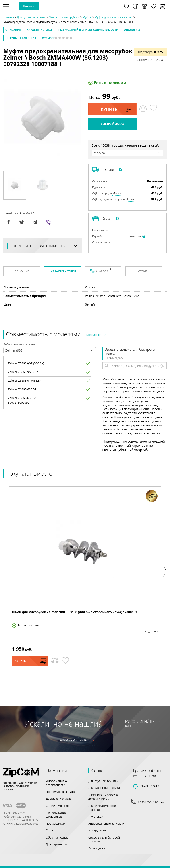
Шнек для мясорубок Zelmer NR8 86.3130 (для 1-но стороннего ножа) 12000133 (74, 612)
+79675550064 (148, 802)
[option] (15, 185)
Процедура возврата (60, 792)
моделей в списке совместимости (88, 30)
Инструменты (98, 830)
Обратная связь (57, 837)
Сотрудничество (57, 806)
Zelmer (100, 296)
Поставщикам (56, 823)
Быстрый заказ (113, 124)
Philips (89, 296)
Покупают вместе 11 (21, 38)
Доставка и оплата (59, 799)
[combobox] (127, 153)
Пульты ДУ (96, 817)
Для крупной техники (103, 781)
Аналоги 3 (132, 30)
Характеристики (39, 30)
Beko (136, 296)
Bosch (127, 296)
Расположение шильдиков (56, 815)
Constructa (114, 296)
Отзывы (144, 271)
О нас (50, 830)
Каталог (29, 6)
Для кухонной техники (104, 788)
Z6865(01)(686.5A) (25, 381)
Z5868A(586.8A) (23, 372)
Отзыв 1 (57, 38)
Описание (13, 30)
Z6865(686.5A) (23, 389)
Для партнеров (56, 844)
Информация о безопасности (56, 783)
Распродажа (97, 848)
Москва (117, 193)
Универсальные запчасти (106, 823)
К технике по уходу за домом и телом (103, 797)
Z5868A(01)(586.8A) (26, 363)
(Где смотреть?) (96, 335)
